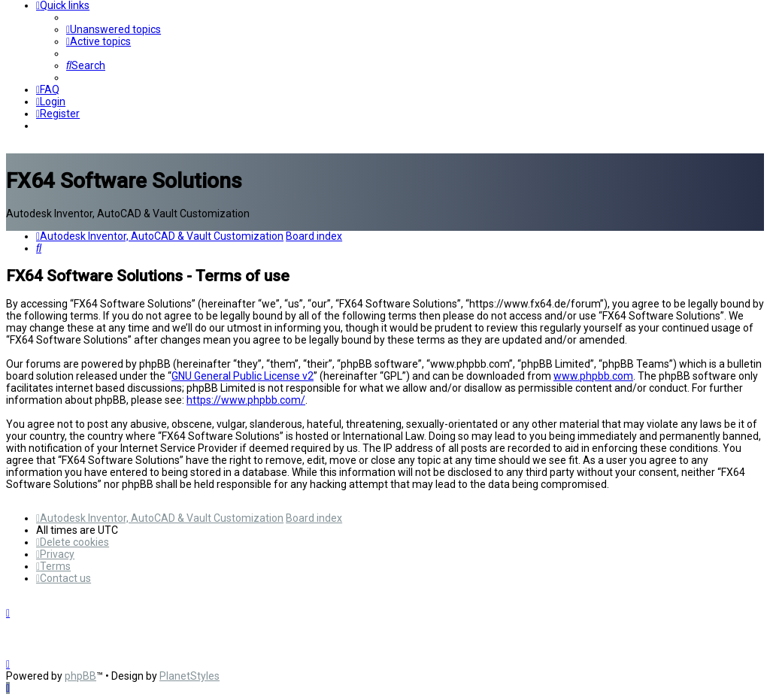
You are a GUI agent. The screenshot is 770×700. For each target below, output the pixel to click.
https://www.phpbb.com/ (246, 400)
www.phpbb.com (593, 376)
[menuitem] (114, 29)
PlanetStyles (189, 676)
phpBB (80, 676)
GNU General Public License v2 (243, 376)
